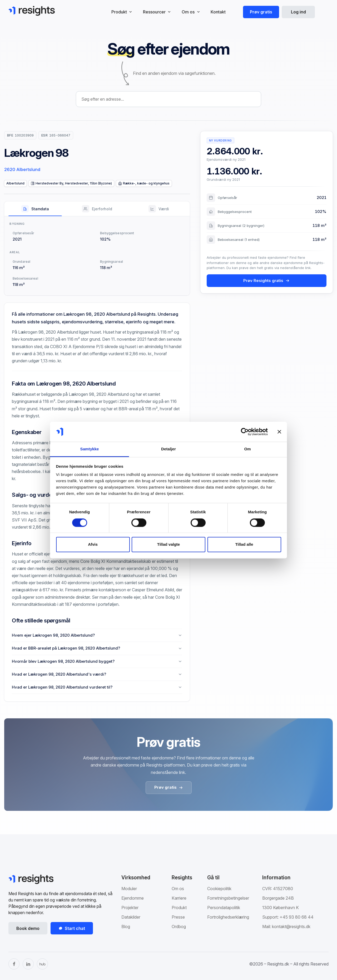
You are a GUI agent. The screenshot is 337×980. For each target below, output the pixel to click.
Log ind (298, 12)
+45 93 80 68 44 (297, 917)
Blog (126, 927)
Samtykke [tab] (90, 449)
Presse (178, 917)
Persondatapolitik (224, 908)
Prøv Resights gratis (266, 281)
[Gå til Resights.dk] (32, 11)
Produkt (179, 908)
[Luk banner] (279, 432)
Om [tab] (247, 449)
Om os (178, 889)
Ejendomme (133, 898)
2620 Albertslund (22, 169)
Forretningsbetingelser (228, 898)
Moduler (129, 889)
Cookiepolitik (219, 889)
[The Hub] (42, 964)
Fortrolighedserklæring (228, 917)
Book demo (28, 928)
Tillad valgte (168, 545)
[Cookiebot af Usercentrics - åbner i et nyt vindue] (245, 432)
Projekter (130, 908)
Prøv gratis (261, 12)
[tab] (35, 209)
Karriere (179, 898)
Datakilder (131, 917)
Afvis (93, 545)
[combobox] (168, 99)
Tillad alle (244, 545)
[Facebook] (14, 964)
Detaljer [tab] (168, 449)
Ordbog (179, 927)
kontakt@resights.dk (291, 927)
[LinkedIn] (28, 964)
